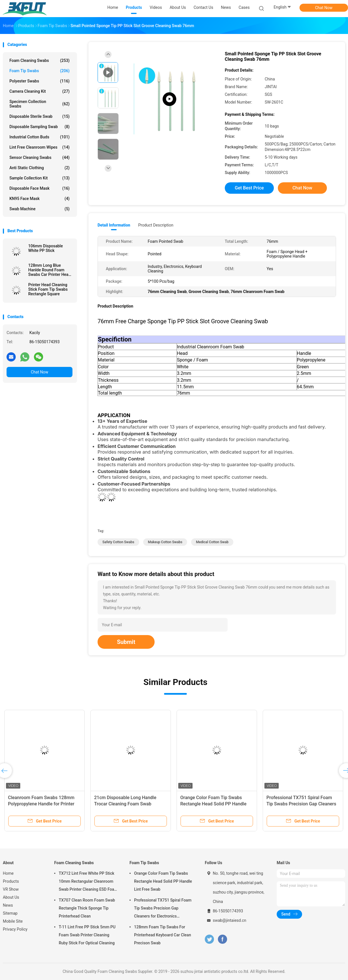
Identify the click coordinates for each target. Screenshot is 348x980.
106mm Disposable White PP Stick (45, 248)
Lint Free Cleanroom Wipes (40, 147)
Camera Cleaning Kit (40, 91)
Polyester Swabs (40, 81)
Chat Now (324, 8)
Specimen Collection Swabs (40, 104)
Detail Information (114, 225)
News (8, 905)
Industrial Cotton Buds (40, 137)
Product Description (156, 225)
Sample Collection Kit (40, 178)
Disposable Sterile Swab (40, 116)
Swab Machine (40, 209)
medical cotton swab (212, 542)
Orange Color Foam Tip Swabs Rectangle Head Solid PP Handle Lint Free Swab (213, 804)
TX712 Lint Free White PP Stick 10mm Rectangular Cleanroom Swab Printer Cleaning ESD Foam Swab (88, 882)
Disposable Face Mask (40, 188)
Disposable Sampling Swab (40, 127)
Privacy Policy (15, 929)
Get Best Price (249, 188)
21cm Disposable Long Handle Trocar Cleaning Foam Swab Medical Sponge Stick (125, 804)
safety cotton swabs (118, 542)
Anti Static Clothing (40, 168)
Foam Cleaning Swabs (40, 60)
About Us (11, 897)
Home (8, 873)
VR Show (11, 889)
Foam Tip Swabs (40, 71)
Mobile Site (13, 921)
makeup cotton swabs (165, 542)
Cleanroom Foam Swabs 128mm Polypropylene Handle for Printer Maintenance (41, 804)
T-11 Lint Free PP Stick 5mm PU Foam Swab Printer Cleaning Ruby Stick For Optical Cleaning (87, 935)
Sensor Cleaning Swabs (40, 157)
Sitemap (10, 913)
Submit (126, 642)
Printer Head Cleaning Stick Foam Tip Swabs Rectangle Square (48, 289)
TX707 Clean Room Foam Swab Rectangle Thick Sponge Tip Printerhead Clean (87, 908)
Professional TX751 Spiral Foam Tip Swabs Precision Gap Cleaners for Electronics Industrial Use (301, 804)
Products (11, 881)
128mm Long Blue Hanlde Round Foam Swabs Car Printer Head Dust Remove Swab (49, 270)
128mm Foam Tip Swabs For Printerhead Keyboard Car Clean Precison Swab (163, 935)
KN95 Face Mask (40, 199)
